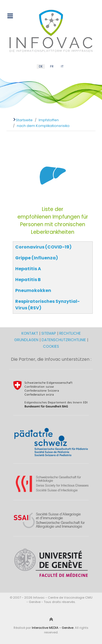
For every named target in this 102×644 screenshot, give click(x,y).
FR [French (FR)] (52, 66)
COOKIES (51, 346)
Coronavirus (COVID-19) (43, 247)
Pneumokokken (33, 290)
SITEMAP (49, 333)
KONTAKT (30, 333)
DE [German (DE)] (41, 66)
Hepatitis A (28, 269)
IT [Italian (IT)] (62, 66)
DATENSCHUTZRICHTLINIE (64, 340)
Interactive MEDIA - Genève (53, 628)
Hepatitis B (28, 280)
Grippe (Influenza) (37, 258)
